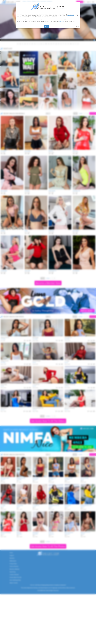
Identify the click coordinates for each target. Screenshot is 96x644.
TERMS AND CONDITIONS (72, 15)
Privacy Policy (62, 21)
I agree (47, 26)
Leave (78, 26)
